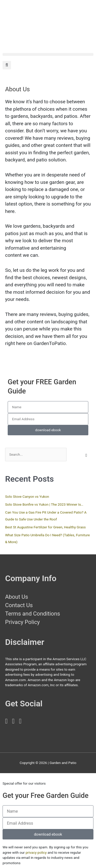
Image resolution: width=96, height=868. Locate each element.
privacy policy (36, 852)
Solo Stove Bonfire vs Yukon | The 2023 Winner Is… (44, 504)
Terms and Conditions (33, 614)
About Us (17, 597)
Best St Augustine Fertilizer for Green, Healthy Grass (45, 527)
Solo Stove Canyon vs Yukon (27, 496)
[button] (48, 54)
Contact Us (19, 605)
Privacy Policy (22, 622)
